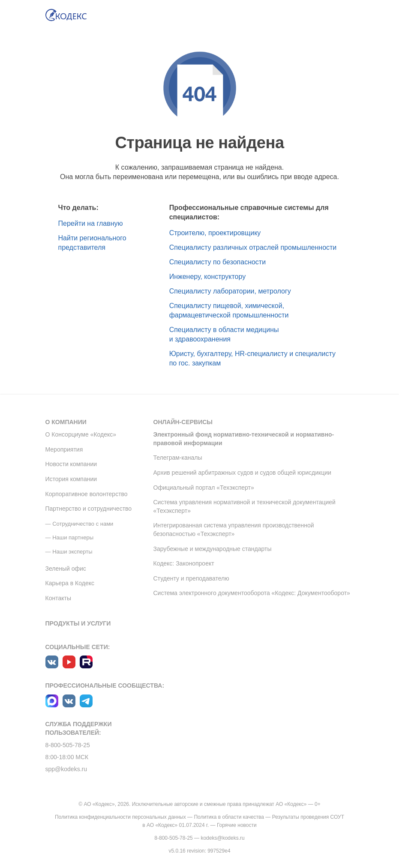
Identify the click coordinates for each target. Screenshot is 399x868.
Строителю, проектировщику (215, 233)
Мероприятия (64, 449)
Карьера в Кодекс (70, 583)
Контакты (58, 598)
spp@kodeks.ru (66, 769)
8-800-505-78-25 (68, 745)
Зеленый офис (66, 569)
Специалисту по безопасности (218, 262)
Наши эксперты (72, 552)
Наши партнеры (73, 537)
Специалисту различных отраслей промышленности (253, 247)
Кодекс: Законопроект (184, 563)
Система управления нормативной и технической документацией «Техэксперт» (244, 506)
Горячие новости (237, 825)
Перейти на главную (91, 223)
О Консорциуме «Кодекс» (81, 434)
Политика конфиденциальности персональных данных (120, 817)
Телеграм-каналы (178, 458)
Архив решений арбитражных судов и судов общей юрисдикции (242, 473)
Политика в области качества (229, 817)
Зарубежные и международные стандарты (213, 549)
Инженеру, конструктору (208, 277)
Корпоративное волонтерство (87, 494)
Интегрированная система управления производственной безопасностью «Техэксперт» (234, 530)
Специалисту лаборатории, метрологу (230, 291)
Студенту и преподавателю (191, 578)
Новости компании (71, 464)
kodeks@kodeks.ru (222, 838)
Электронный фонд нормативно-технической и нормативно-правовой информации (244, 439)
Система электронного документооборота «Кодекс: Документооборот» (252, 593)
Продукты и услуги (78, 623)
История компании (71, 479)
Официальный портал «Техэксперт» (204, 488)
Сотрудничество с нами (83, 524)
